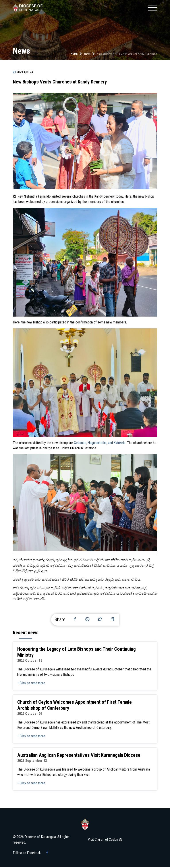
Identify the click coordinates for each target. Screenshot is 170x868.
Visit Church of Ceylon (105, 841)
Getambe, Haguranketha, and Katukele (100, 443)
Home (74, 54)
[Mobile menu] (152, 8)
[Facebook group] (47, 854)
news (87, 54)
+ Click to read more (31, 684)
